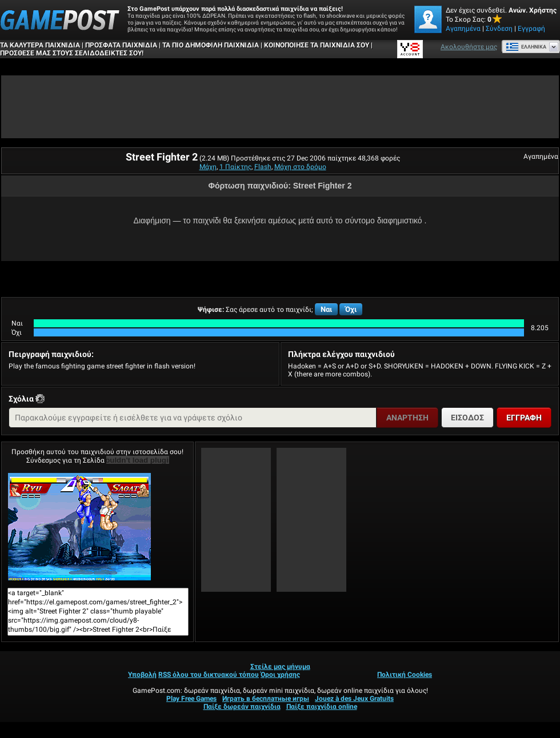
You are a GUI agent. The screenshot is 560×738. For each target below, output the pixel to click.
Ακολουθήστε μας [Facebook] (469, 47)
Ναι (326, 309)
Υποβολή (142, 675)
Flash (263, 167)
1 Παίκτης (235, 167)
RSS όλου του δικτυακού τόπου (209, 675)
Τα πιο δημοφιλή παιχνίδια (211, 45)
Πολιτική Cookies (405, 675)
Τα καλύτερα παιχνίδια (40, 45)
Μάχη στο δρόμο (300, 167)
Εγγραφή (531, 29)
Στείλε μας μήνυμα (280, 667)
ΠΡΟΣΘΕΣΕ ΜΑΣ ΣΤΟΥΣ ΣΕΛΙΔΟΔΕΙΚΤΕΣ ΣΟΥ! (72, 53)
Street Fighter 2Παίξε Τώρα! (79, 527)
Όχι (351, 309)
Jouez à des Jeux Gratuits (354, 699)
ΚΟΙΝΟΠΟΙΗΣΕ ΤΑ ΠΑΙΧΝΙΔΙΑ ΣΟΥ (317, 45)
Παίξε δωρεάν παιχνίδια (242, 707)
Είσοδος (467, 418)
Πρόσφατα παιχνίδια (121, 45)
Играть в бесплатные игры (266, 699)
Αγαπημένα (463, 29)
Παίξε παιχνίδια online (322, 707)
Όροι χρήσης (280, 675)
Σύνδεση (499, 29)
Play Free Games (191, 699)
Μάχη (208, 167)
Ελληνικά (526, 47)
